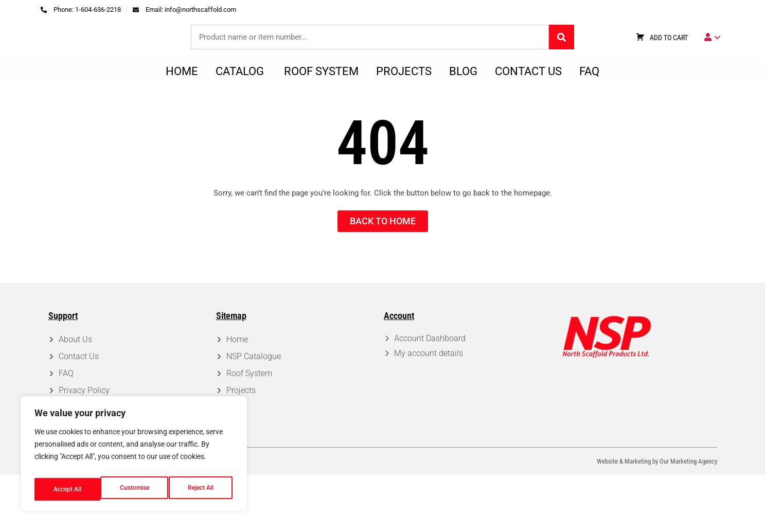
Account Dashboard (430, 395)
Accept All (202, 489)
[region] (134, 457)
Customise (67, 489)
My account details (429, 410)
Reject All (135, 489)
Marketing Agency (694, 518)
